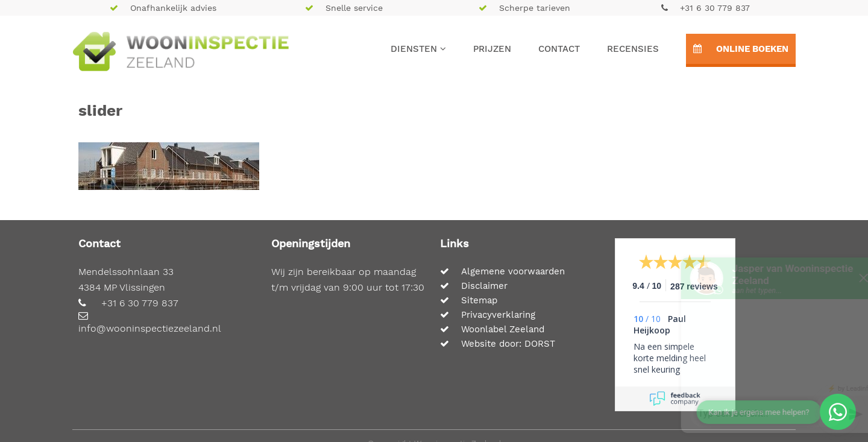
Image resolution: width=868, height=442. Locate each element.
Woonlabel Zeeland (492, 329)
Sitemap (469, 300)
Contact (559, 49)
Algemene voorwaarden (502, 271)
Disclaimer (474, 286)
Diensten (418, 49)
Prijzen (492, 49)
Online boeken (741, 49)
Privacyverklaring (488, 315)
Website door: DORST (498, 344)
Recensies (633, 49)
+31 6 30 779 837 (706, 8)
